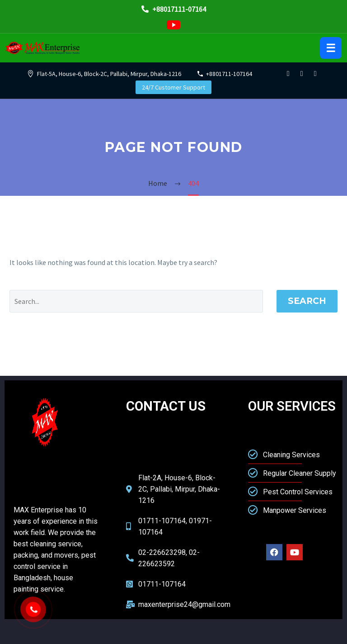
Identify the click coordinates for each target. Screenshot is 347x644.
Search (307, 301)
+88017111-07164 (174, 9)
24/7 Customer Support (173, 87)
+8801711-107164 (229, 74)
